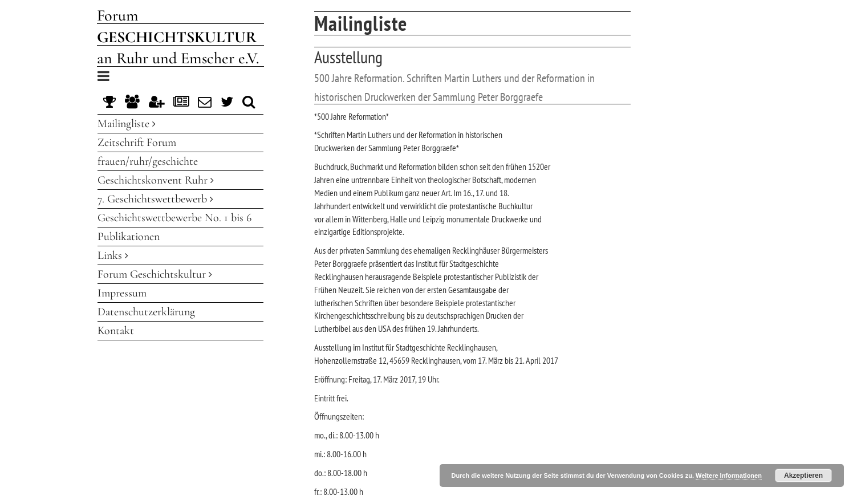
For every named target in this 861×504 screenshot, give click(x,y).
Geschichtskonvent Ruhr (156, 180)
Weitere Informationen (729, 475)
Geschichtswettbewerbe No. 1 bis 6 (174, 218)
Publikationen (129, 237)
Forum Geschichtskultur (155, 274)
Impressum (122, 293)
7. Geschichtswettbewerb (155, 199)
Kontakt (116, 331)
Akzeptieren (803, 475)
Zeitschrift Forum (137, 143)
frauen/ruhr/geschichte (148, 161)
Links (113, 255)
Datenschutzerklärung (146, 312)
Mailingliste (127, 124)
